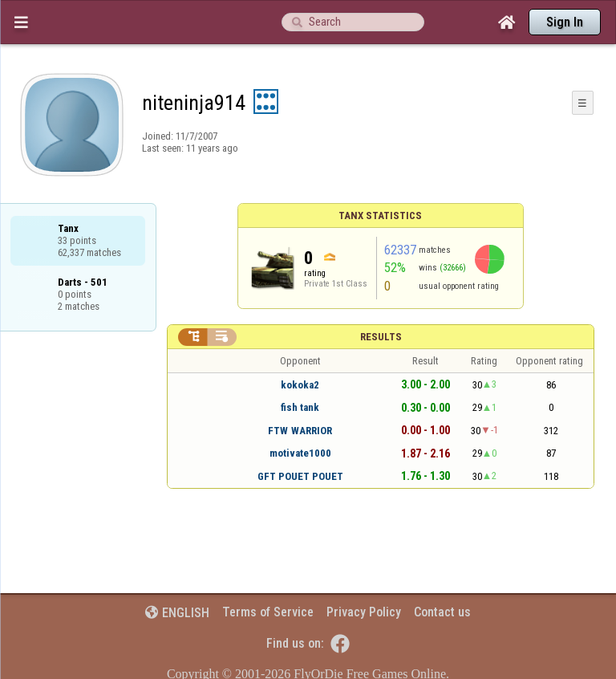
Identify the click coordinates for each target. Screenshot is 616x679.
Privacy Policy (364, 612)
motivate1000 (300, 453)
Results (381, 337)
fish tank (300, 407)
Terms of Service (268, 612)
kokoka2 (300, 385)
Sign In (565, 22)
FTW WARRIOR (300, 431)
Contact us (442, 612)
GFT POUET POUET (300, 476)
